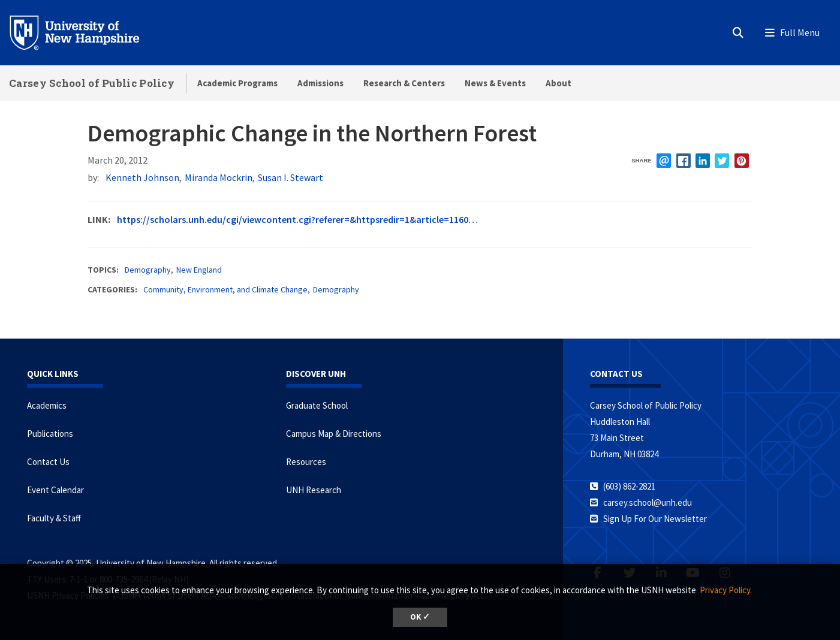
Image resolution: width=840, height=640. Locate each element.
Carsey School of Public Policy (92, 83)
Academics (47, 405)
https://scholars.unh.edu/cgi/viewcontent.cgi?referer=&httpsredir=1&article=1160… (297, 219)
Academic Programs (237, 83)
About (559, 83)
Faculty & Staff (54, 518)
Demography (148, 270)
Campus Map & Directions (334, 434)
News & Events (495, 83)
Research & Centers (404, 83)
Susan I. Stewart (290, 177)
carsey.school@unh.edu (648, 502)
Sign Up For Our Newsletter (655, 519)
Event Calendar (55, 490)
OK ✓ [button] (420, 617)
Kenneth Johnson (142, 177)
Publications (50, 434)
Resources (306, 462)
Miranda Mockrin (219, 177)
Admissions (320, 83)
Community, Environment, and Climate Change (225, 289)
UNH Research (314, 490)
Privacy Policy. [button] (726, 590)
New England (199, 270)
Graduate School (317, 405)
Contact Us (48, 462)
